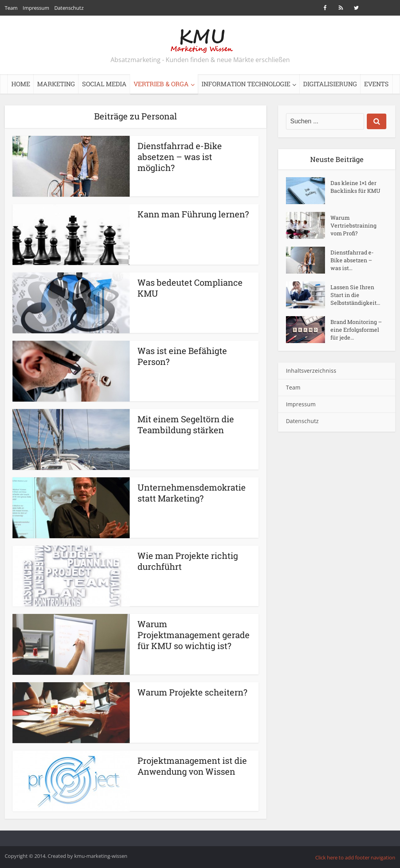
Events (376, 84)
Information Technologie (246, 84)
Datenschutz (69, 8)
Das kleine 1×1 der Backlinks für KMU (355, 187)
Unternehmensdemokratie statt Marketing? (192, 493)
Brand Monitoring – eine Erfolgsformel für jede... (356, 330)
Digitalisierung (330, 84)
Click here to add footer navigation (355, 857)
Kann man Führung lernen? (193, 214)
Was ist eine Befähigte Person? (182, 356)
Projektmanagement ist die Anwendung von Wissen (192, 766)
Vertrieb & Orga (161, 84)
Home (21, 84)
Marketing (56, 84)
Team (11, 8)
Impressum (36, 8)
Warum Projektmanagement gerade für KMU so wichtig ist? (194, 635)
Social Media (104, 84)
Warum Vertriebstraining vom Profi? (354, 225)
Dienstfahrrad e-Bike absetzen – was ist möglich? (180, 157)
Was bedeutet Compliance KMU (190, 288)
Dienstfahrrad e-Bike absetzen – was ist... (352, 260)
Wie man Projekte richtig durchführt (188, 561)
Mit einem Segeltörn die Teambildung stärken (186, 424)
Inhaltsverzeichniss (311, 371)
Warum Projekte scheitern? (192, 692)
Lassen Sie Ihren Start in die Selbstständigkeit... (355, 295)
